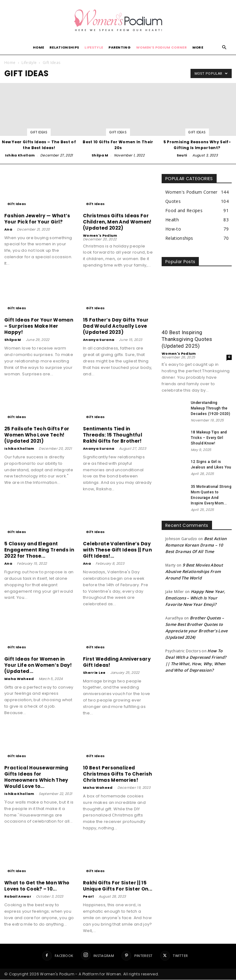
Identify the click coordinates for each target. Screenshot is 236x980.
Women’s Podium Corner (161, 47)
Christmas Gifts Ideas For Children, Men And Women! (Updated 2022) (117, 222)
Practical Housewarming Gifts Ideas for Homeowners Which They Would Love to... (36, 777)
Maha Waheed (19, 679)
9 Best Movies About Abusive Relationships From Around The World (194, 571)
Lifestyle (94, 47)
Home (38, 47)
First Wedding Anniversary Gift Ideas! (117, 662)
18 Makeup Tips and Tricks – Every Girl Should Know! (209, 438)
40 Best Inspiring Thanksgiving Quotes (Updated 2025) (187, 339)
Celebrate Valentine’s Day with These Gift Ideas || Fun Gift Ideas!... (117, 550)
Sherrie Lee (94, 673)
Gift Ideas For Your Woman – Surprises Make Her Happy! (39, 326)
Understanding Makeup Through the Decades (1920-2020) (210, 408)
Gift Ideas (39, 132)
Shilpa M (100, 155)
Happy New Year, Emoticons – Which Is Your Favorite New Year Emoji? (195, 598)
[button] (224, 47)
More (198, 47)
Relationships (64, 47)
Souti (182, 155)
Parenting (120, 47)
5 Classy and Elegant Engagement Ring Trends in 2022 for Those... (39, 550)
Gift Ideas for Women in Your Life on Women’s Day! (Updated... (38, 665)
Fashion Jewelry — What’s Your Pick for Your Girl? (37, 219)
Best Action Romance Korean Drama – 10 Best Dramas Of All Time (196, 545)
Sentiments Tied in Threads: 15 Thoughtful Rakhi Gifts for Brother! (113, 435)
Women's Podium (100, 235)
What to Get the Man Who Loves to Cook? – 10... (37, 886)
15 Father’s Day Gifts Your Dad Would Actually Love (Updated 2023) (116, 326)
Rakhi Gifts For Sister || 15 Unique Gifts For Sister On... (118, 886)
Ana (8, 229)
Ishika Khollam (20, 155)
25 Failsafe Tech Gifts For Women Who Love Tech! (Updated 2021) (37, 435)
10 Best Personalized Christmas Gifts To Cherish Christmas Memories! (117, 774)
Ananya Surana (99, 340)
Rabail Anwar (18, 896)
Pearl (88, 896)
